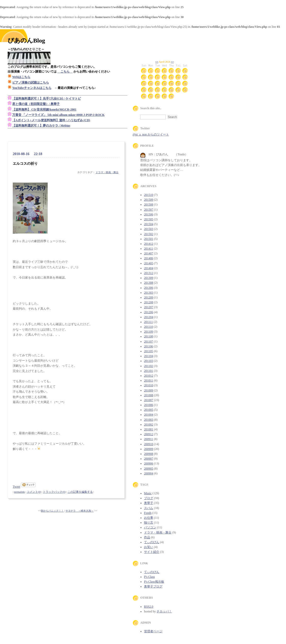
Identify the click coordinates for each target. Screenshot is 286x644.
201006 (149, 405)
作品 (147, 537)
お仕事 (149, 518)
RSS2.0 (149, 607)
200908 (149, 454)
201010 (149, 385)
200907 (149, 459)
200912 (149, 434)
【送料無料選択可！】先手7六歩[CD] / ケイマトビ (47, 99)
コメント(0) (34, 492)
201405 (149, 263)
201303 (149, 293)
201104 (149, 356)
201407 (149, 253)
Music (148, 493)
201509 (149, 200)
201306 (149, 288)
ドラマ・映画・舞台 (107, 172)
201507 (149, 210)
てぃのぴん (152, 542)
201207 (149, 307)
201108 (149, 336)
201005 (149, 410)
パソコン (150, 527)
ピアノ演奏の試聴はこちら (31, 83)
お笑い (149, 547)
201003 (149, 420)
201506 (149, 214)
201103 (149, 361)
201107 (149, 341)
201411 (149, 249)
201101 (149, 371)
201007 (149, 400)
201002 (149, 424)
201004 (149, 415)
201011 (149, 380)
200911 (149, 439)
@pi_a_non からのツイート (151, 134)
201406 (149, 258)
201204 (149, 317)
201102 (149, 366)
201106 (149, 346)
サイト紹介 (152, 552)
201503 (149, 229)
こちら (65, 72)
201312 (149, 273)
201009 (149, 390)
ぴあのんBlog (26, 40)
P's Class (149, 577)
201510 (149, 195)
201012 (149, 376)
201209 (149, 297)
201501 (149, 239)
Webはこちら (21, 77)
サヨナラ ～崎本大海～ (80, 511)
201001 (149, 429)
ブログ (149, 498)
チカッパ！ (164, 611)
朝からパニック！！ (52, 511)
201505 (149, 219)
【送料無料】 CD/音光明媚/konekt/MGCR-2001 (44, 109)
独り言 (149, 523)
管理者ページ (153, 631)
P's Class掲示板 (154, 582)
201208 (149, 302)
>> (172, 62)
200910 (149, 444)
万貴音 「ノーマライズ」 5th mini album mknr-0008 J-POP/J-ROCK (58, 115)
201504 (149, 224)
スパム (149, 508)
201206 (149, 312)
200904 (149, 473)
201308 (149, 283)
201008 (149, 395)
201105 (149, 351)
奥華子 (149, 503)
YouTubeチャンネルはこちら (32, 88)
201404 (149, 268)
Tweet (16, 487)
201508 (149, 204)
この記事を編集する (80, 492)
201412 (149, 244)
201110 (148, 327)
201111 (148, 322)
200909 (149, 449)
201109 (149, 332)
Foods (148, 513)
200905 (149, 469)
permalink (19, 492)
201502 (149, 234)
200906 (149, 463)
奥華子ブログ (153, 586)
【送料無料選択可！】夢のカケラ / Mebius (41, 126)
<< (157, 62)
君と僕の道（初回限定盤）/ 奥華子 (36, 104)
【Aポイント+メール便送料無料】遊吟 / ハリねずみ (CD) (51, 120)
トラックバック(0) (54, 492)
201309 (149, 278)
